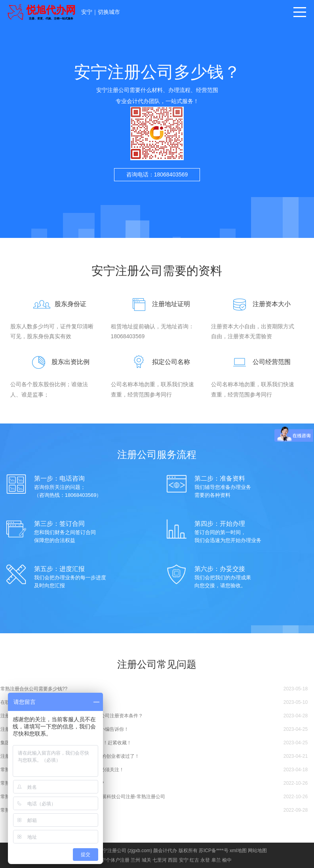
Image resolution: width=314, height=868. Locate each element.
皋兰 (216, 860)
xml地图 (238, 851)
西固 (173, 860)
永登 (205, 860)
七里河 (160, 860)
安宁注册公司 (112, 851)
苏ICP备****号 (214, 851)
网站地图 (257, 851)
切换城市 (109, 12)
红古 (194, 860)
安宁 (87, 12)
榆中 (227, 860)
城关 (147, 860)
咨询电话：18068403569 (157, 174)
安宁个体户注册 (113, 860)
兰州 (135, 860)
